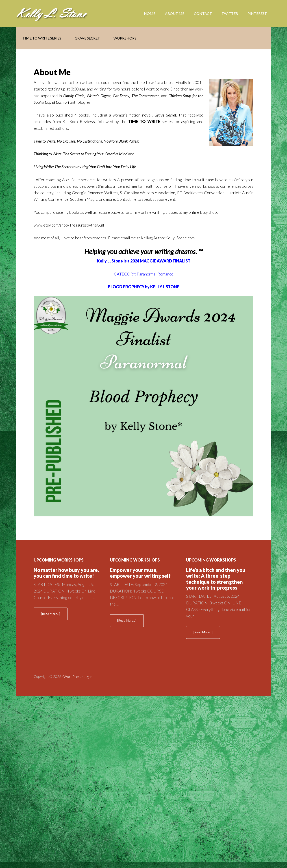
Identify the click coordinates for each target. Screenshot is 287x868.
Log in (88, 676)
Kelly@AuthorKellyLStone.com (168, 238)
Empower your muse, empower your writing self (140, 573)
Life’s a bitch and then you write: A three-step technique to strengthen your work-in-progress (216, 579)
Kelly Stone (52, 13)
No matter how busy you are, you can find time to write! (66, 573)
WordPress (72, 676)
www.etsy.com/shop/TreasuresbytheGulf (69, 225)
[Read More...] (54, 616)
